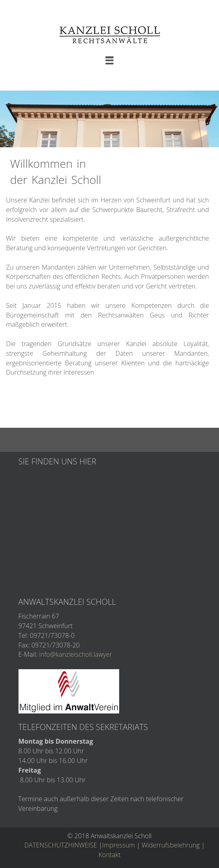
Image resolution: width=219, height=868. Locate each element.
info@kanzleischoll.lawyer (75, 654)
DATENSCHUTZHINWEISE (61, 845)
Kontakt (109, 855)
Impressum (119, 845)
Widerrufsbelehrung (171, 845)
